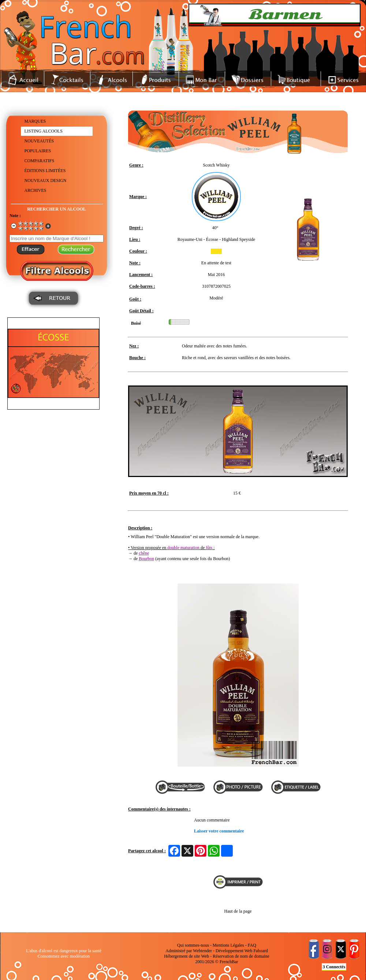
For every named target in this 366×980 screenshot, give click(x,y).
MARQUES (35, 121)
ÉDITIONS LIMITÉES (45, 171)
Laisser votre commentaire (219, 831)
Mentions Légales (228, 945)
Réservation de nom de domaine (241, 956)
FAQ (252, 945)
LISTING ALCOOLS (44, 131)
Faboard (260, 951)
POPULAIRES (38, 151)
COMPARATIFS (40, 161)
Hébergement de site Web (186, 956)
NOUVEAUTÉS (39, 141)
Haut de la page (238, 911)
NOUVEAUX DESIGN (46, 180)
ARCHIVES (36, 190)
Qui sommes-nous (193, 945)
